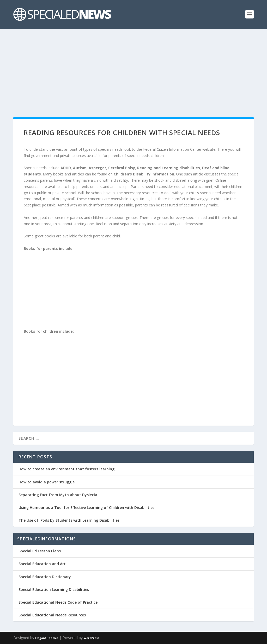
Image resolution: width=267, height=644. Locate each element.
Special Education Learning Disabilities (54, 589)
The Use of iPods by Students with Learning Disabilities (69, 520)
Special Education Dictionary (45, 577)
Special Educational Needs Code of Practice (58, 602)
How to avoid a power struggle (47, 482)
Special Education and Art (42, 564)
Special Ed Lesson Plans (40, 551)
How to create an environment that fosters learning (66, 469)
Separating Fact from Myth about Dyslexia (58, 495)
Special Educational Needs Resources (52, 615)
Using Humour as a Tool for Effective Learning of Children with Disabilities (86, 507)
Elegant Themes (47, 638)
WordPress (92, 638)
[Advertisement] (133, 68)
